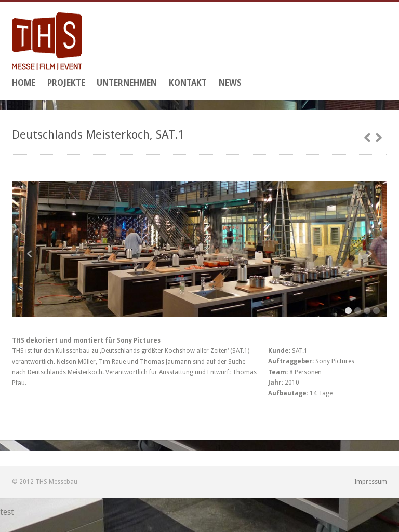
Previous (30, 254)
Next (369, 254)
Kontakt (188, 83)
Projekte (66, 83)
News (230, 83)
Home (24, 83)
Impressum (371, 482)
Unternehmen (127, 83)
